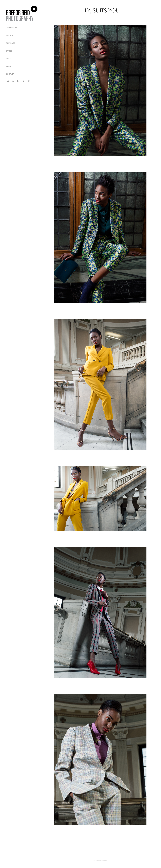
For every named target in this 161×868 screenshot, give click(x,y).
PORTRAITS (11, 43)
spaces (9, 51)
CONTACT (10, 74)
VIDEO (9, 59)
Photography (104, 861)
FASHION (10, 35)
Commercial (12, 28)
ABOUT (9, 67)
